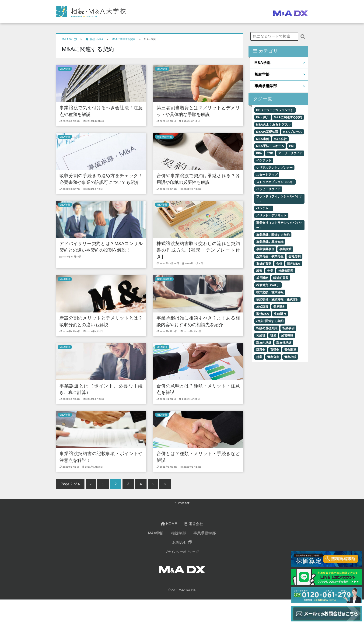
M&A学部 (65, 69)
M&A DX (184, 591)
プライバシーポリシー (182, 552)
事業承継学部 (164, 137)
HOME (169, 524)
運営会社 (194, 524)
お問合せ (182, 543)
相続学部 (262, 74)
